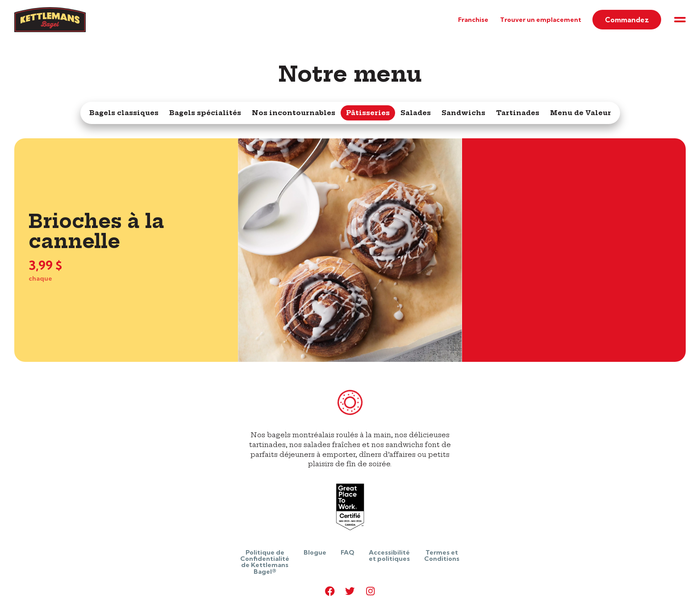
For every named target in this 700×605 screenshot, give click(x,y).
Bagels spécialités (205, 113)
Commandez (627, 20)
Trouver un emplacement (541, 20)
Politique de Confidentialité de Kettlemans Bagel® (265, 562)
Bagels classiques (124, 113)
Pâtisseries (368, 113)
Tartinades (518, 113)
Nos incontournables (294, 113)
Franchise (473, 20)
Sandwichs (463, 113)
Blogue (315, 552)
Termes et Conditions (442, 555)
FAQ (348, 552)
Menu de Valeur (581, 113)
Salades (416, 113)
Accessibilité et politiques (389, 555)
